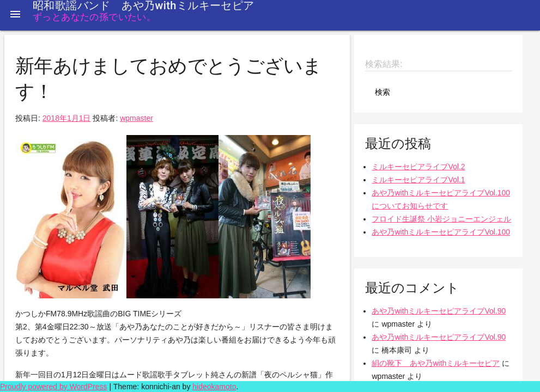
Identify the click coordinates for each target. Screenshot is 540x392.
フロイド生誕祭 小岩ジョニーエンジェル (441, 219)
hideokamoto (214, 387)
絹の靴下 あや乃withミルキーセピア (436, 363)
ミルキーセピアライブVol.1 (418, 180)
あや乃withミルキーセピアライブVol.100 (441, 232)
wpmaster (136, 118)
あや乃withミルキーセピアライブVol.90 (439, 311)
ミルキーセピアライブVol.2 (418, 167)
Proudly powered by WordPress (54, 387)
